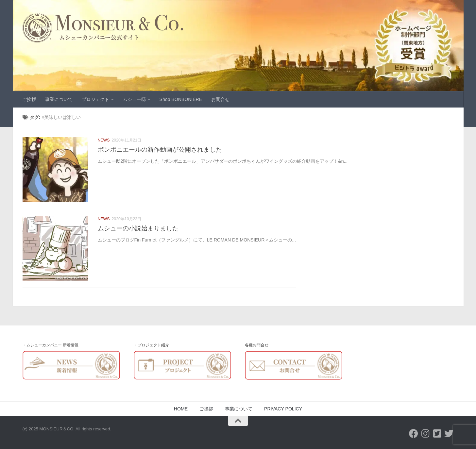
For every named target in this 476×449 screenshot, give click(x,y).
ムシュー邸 (134, 99)
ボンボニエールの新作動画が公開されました (160, 149)
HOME (181, 409)
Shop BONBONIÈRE (181, 99)
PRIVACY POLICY (283, 409)
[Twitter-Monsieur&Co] (437, 434)
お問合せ (220, 99)
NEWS (104, 140)
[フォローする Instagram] (425, 434)
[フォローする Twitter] (449, 434)
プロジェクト (95, 99)
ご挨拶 (29, 99)
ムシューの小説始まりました (138, 228)
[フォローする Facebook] (414, 434)
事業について (59, 99)
